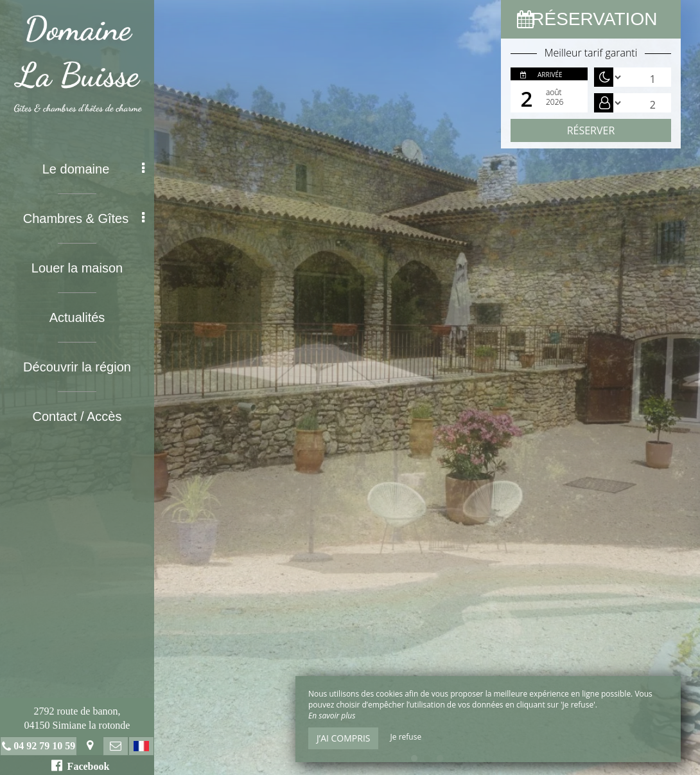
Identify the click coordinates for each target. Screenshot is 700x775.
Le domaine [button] (93, 169)
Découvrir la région (77, 367)
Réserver (591, 130)
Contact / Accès (77, 416)
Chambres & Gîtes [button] (84, 218)
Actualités (77, 317)
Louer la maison (77, 268)
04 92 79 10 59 (44, 746)
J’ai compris (343, 738)
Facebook (81, 765)
